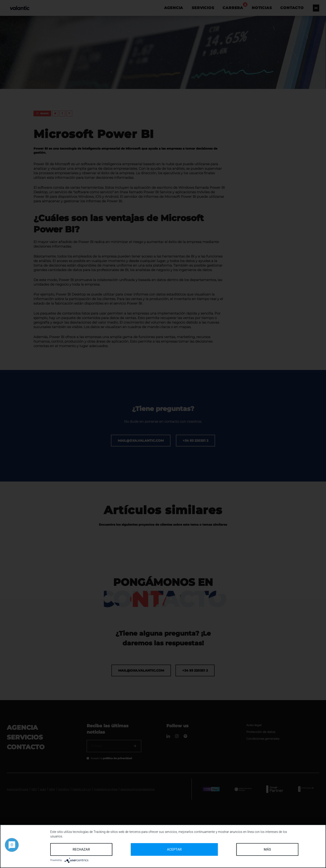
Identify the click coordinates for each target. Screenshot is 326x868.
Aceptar (174, 849)
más (267, 849)
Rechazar (81, 849)
